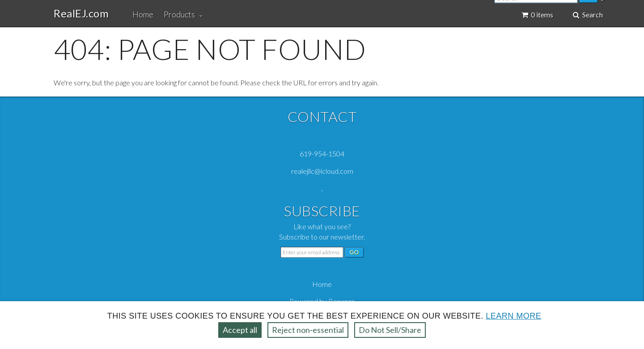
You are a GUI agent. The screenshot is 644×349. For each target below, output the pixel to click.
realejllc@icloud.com (322, 171)
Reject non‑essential (308, 330)
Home (143, 14)
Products (179, 14)
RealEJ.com (81, 13)
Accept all (240, 330)
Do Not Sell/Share (390, 330)
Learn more (513, 316)
